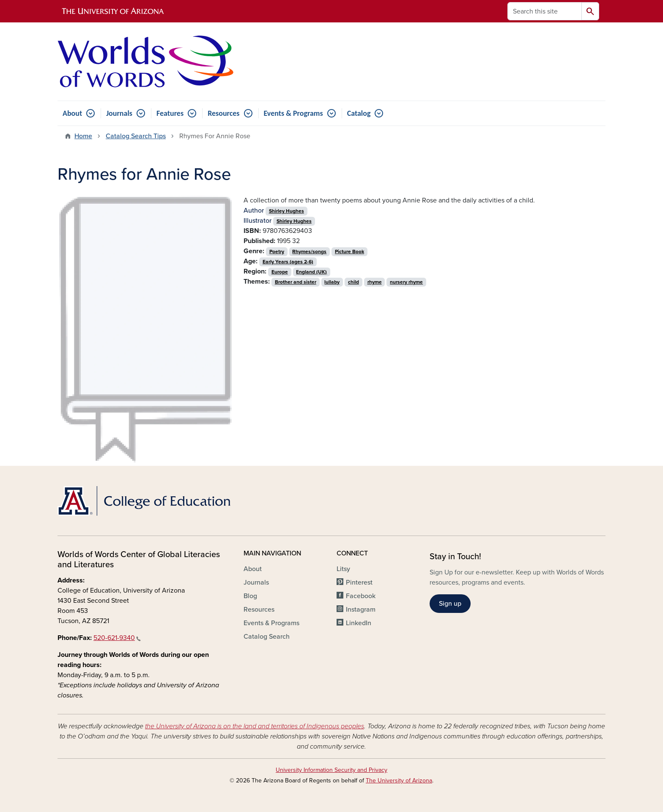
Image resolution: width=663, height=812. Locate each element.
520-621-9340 (117, 638)
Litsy (343, 569)
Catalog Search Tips (136, 136)
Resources (223, 113)
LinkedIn (359, 623)
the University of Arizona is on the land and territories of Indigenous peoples (255, 726)
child (353, 282)
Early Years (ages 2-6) (288, 262)
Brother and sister (296, 282)
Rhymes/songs (309, 252)
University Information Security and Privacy (331, 770)
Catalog (359, 113)
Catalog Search (267, 637)
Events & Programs (293, 113)
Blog (250, 596)
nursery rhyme (406, 282)
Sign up (450, 604)
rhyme (375, 282)
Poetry (277, 252)
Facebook (361, 596)
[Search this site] (545, 11)
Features (170, 113)
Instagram (361, 610)
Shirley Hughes (286, 211)
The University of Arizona (399, 781)
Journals (119, 113)
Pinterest (359, 582)
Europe (280, 272)
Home (83, 136)
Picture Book (349, 252)
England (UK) (311, 272)
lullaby (332, 282)
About (72, 113)
